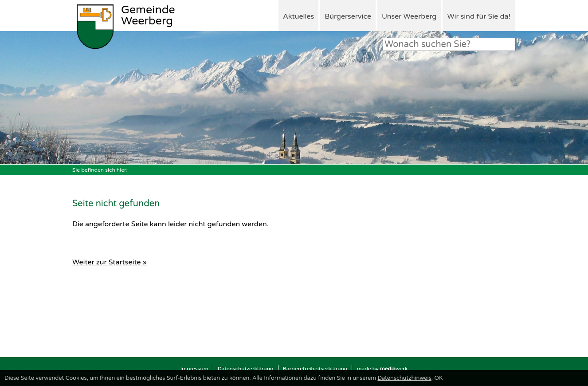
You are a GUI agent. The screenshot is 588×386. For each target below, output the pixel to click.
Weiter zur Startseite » (110, 262)
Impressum (194, 369)
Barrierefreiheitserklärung (315, 369)
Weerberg (148, 16)
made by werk (382, 369)
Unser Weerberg (409, 16)
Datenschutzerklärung (246, 369)
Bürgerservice (348, 16)
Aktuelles (298, 16)
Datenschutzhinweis (404, 378)
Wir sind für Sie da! (479, 16)
